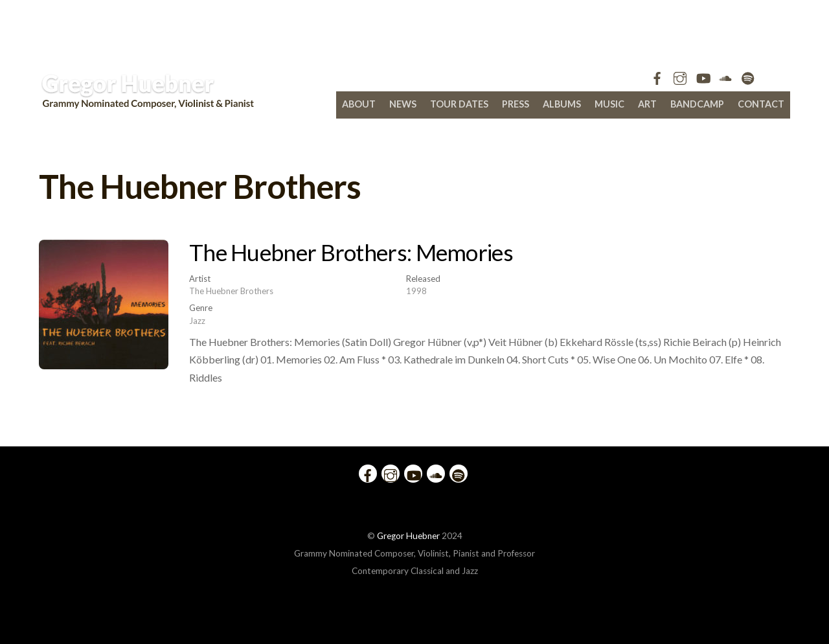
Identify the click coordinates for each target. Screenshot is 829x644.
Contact (761, 104)
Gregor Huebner (408, 536)
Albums (562, 104)
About (359, 104)
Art (647, 104)
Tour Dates (459, 104)
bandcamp (697, 104)
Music (609, 104)
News (403, 104)
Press (516, 104)
